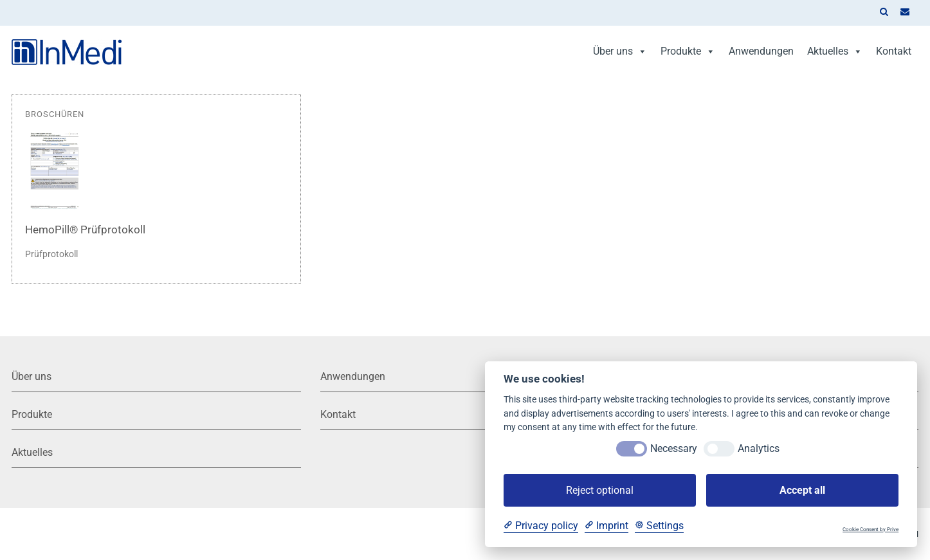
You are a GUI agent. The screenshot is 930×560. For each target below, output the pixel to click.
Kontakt (894, 51)
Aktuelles (835, 51)
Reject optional (600, 490)
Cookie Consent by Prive (871, 529)
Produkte (688, 51)
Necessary (674, 448)
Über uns (620, 51)
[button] (884, 13)
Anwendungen (761, 51)
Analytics (759, 448)
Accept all (802, 490)
